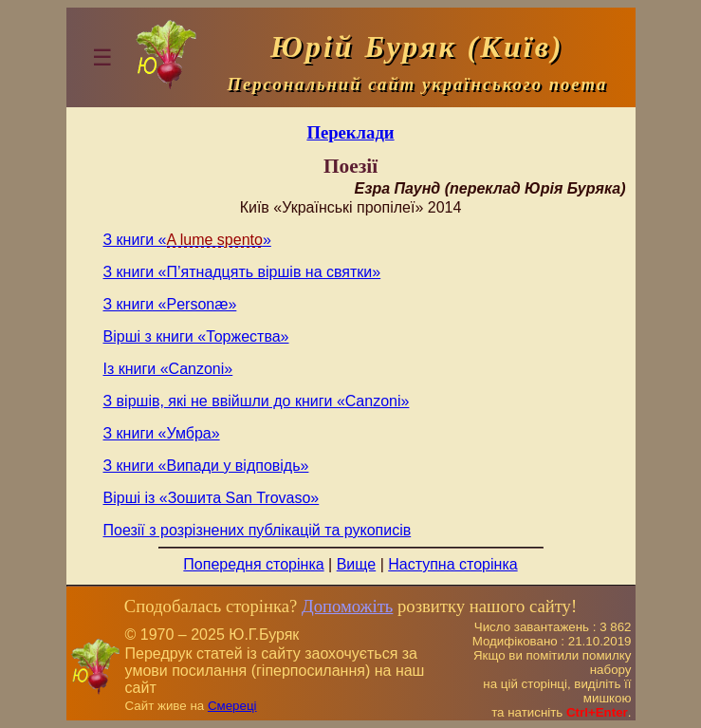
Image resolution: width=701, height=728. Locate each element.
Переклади (350, 132)
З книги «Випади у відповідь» (206, 466)
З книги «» (187, 240)
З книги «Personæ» (170, 304)
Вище (357, 564)
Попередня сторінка (253, 564)
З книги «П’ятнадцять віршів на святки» (242, 272)
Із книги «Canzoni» (168, 369)
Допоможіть (347, 606)
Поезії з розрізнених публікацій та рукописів (258, 530)
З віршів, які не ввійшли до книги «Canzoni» (257, 401)
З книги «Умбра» (162, 433)
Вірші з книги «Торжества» (196, 336)
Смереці (232, 706)
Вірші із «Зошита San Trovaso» (212, 498)
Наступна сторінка (452, 564)
